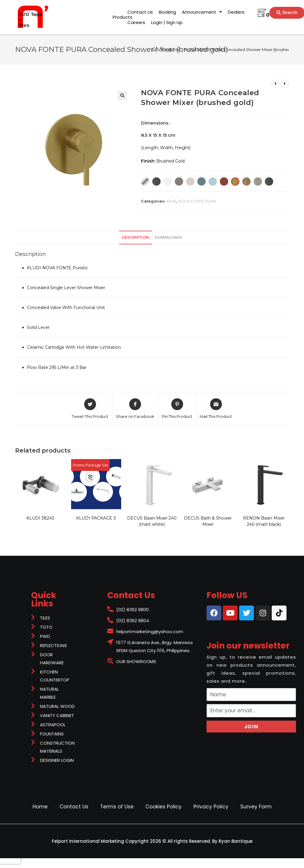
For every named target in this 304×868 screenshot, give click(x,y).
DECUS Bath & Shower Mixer (208, 521)
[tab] (136, 238)
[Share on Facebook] (135, 409)
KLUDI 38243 (40, 518)
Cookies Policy (164, 807)
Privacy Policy (211, 807)
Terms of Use (117, 807)
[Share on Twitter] (90, 409)
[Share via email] (216, 409)
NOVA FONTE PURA (197, 201)
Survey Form (256, 807)
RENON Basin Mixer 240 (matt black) (264, 521)
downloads (168, 237)
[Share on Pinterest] (177, 409)
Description (136, 237)
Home (40, 807)
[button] (123, 17)
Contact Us (74, 807)
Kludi (171, 201)
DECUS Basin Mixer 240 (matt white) (152, 521)
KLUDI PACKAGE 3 (96, 518)
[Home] (154, 50)
